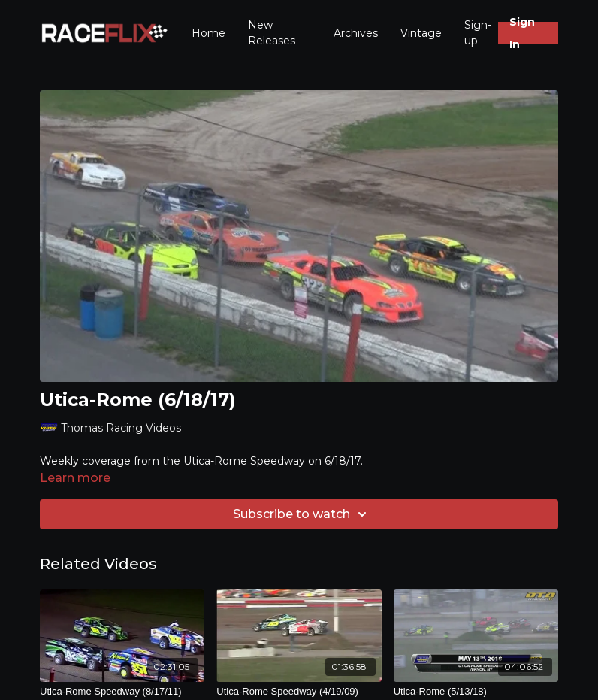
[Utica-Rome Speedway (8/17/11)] (122, 692)
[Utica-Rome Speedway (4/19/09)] (299, 692)
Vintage (421, 33)
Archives (356, 33)
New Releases (272, 33)
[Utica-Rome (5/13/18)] (476, 692)
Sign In (522, 33)
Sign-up (478, 33)
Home (208, 33)
